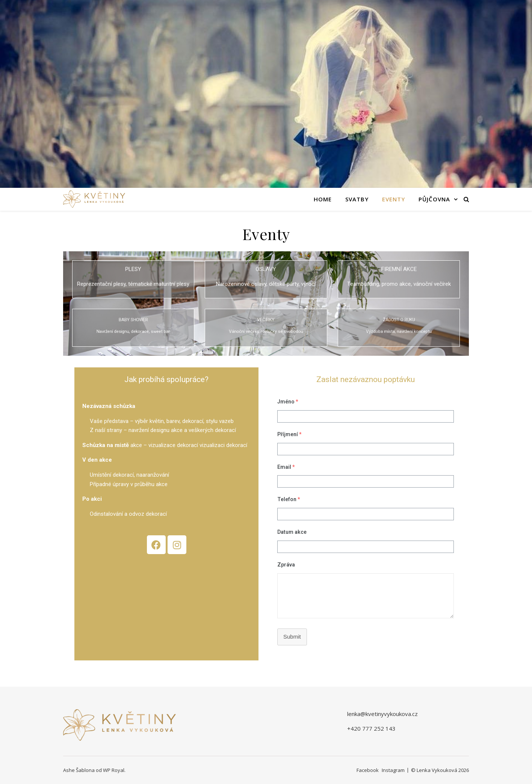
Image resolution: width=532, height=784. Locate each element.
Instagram (393, 770)
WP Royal (114, 770)
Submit (292, 637)
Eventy (394, 199)
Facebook (368, 770)
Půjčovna (434, 199)
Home (323, 199)
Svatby (357, 199)
